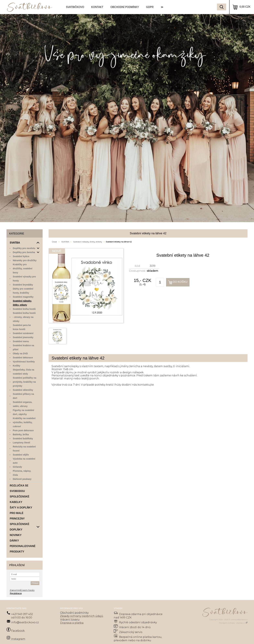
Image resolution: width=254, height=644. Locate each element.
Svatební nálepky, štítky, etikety (88, 242)
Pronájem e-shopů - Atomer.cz (233, 623)
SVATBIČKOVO (75, 7)
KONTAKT (97, 7)
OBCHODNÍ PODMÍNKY (125, 7)
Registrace (16, 593)
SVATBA (65, 242)
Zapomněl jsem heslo (22, 590)
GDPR (150, 7)
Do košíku (180, 282)
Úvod (54, 242)
